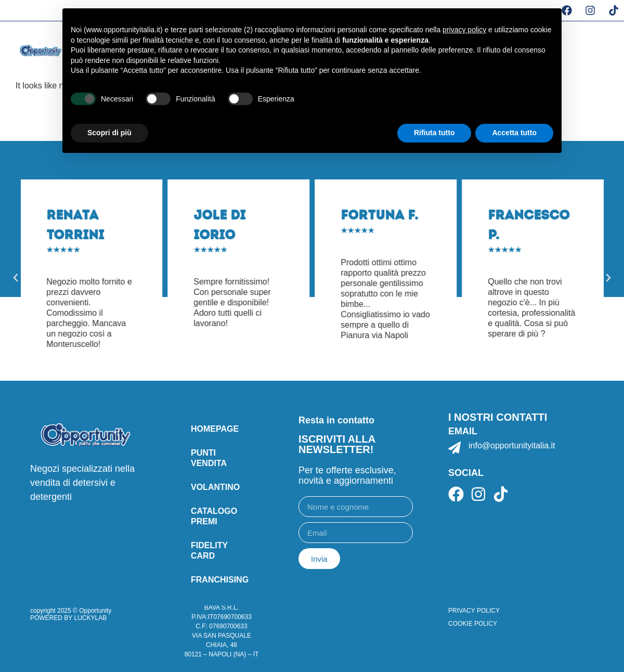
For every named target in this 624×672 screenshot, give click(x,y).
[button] (16, 278)
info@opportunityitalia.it (512, 445)
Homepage (215, 429)
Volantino (215, 487)
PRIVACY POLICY (474, 611)
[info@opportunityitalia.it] (454, 448)
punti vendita (209, 458)
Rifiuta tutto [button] (434, 133)
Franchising (220, 580)
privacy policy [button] (464, 30)
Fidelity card (209, 551)
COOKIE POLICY (473, 624)
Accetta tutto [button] (514, 133)
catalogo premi (214, 516)
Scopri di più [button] (109, 133)
